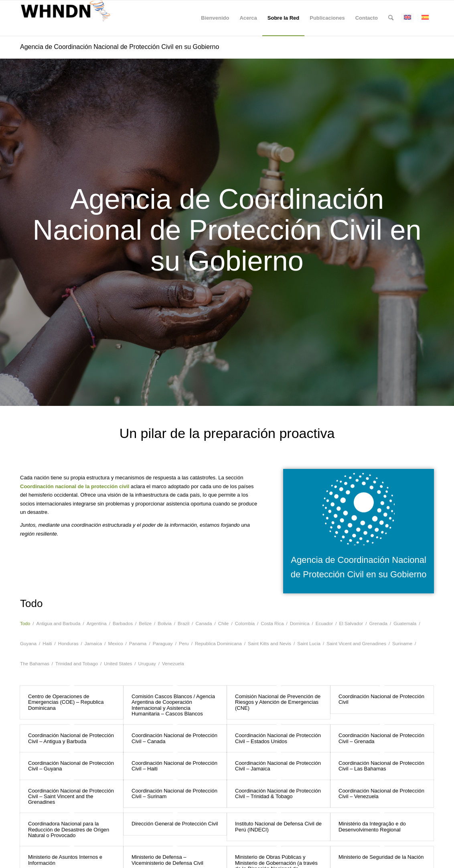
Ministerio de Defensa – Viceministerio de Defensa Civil (167, 860)
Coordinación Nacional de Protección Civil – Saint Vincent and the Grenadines (71, 797)
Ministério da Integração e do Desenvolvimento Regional (372, 826)
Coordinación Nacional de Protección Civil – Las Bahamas (381, 766)
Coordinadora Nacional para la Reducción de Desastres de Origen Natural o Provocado (69, 829)
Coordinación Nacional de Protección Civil (381, 699)
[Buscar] (391, 18)
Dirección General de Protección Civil (175, 824)
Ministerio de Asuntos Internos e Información (65, 860)
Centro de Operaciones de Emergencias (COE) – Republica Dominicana (66, 702)
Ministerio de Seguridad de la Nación (381, 857)
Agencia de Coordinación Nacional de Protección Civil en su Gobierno (120, 47)
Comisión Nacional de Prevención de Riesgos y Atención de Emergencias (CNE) (278, 702)
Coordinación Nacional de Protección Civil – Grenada (381, 738)
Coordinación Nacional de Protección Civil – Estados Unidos (278, 738)
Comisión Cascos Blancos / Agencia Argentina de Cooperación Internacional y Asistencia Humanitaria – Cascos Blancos (173, 705)
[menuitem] (215, 18)
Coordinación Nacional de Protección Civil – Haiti (174, 766)
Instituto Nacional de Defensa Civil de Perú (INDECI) (278, 826)
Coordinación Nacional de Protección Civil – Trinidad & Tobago (278, 794)
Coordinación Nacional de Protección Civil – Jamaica (278, 766)
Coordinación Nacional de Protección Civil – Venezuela (381, 794)
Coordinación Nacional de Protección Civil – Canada (174, 738)
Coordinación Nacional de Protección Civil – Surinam (174, 794)
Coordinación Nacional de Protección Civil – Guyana (71, 766)
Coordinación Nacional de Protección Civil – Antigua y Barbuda (71, 738)
